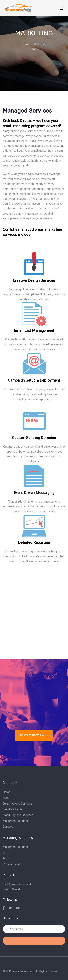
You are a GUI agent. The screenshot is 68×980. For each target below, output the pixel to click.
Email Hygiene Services (18, 815)
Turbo (6, 858)
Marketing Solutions (16, 821)
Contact (8, 827)
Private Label (11, 864)
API (5, 853)
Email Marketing (13, 809)
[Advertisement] (34, 607)
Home (7, 792)
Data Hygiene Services (17, 804)
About (7, 798)
